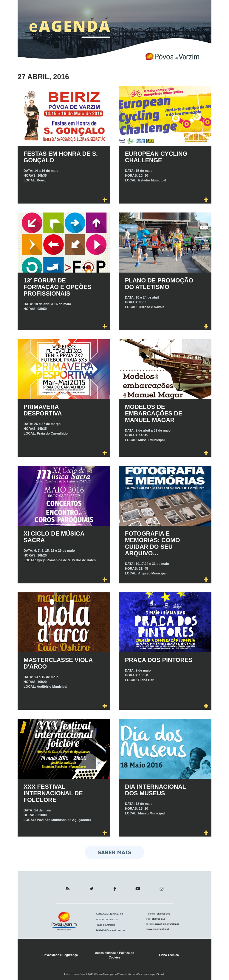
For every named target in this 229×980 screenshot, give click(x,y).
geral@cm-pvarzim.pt (166, 924)
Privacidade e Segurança (60, 955)
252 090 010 (158, 919)
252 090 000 (163, 914)
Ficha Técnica (169, 955)
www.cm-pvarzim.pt (158, 929)
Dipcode (161, 974)
